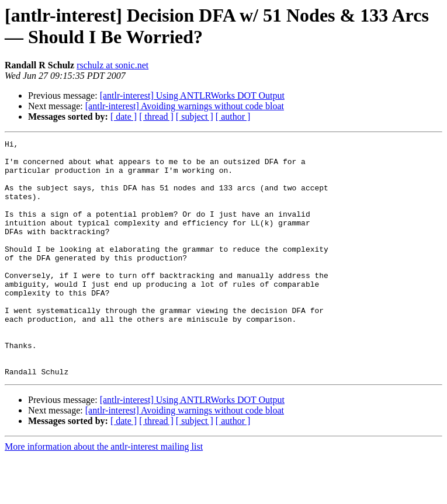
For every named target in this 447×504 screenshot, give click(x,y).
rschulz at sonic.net (112, 65)
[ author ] (233, 117)
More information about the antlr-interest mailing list (104, 494)
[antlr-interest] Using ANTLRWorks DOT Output (192, 95)
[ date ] (124, 117)
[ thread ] (156, 117)
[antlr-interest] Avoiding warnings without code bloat (185, 106)
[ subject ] (195, 117)
